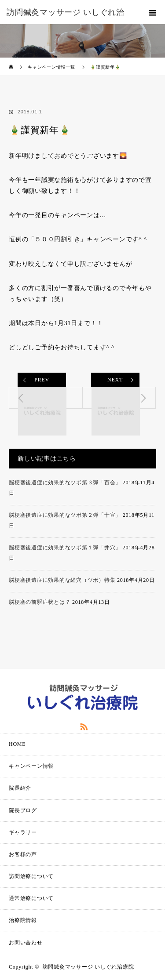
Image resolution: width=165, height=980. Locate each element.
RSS (83, 725)
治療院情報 (23, 920)
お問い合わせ (26, 943)
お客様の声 (23, 854)
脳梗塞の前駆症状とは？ (40, 602)
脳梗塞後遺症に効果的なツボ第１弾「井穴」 (65, 548)
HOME (17, 744)
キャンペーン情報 (31, 766)
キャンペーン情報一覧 (51, 67)
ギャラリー (23, 832)
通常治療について (31, 898)
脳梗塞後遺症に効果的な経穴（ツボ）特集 (62, 580)
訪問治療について (31, 876)
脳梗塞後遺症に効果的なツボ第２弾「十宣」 (65, 515)
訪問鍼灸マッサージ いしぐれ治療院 (88, 967)
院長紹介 (20, 788)
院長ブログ (23, 810)
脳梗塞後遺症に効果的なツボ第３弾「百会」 (65, 483)
